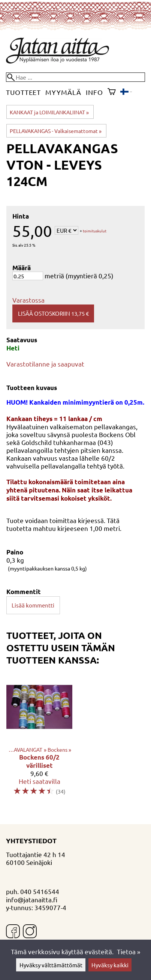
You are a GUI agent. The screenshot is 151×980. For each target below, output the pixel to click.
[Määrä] (28, 276)
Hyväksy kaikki (110, 965)
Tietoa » (129, 951)
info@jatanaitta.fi (32, 899)
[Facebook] (13, 932)
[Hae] (75, 77)
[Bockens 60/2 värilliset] (40, 738)
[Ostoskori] (112, 92)
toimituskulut (95, 231)
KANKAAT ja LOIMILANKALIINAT (49, 112)
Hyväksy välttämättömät (51, 965)
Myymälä (63, 92)
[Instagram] (30, 932)
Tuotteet (23, 92)
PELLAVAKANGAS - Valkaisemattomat (56, 131)
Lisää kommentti (33, 605)
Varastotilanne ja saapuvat (45, 364)
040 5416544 (40, 891)
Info (94, 92)
